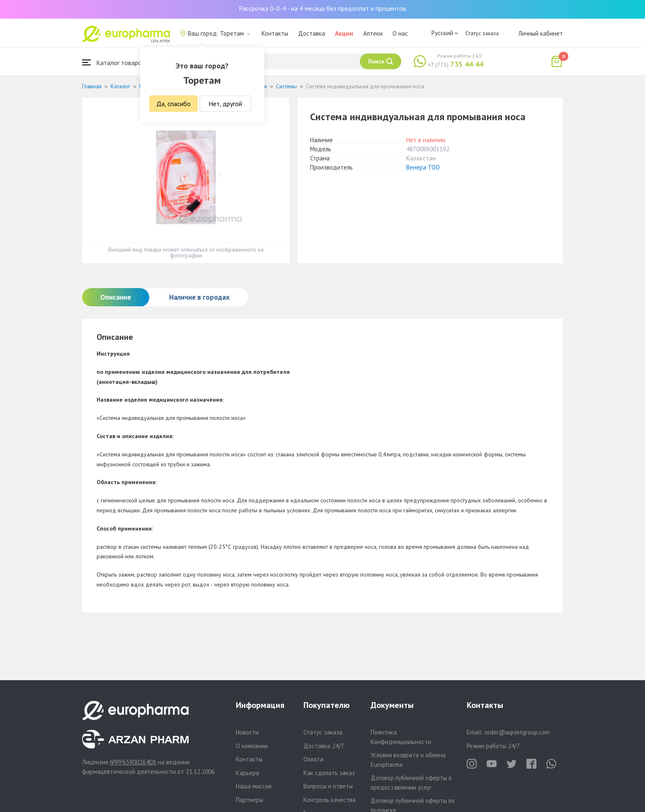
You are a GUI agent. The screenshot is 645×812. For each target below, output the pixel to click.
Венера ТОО (423, 167)
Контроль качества (330, 800)
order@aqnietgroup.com (517, 732)
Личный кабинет (541, 33)
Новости (247, 732)
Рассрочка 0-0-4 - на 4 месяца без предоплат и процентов (322, 8)
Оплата (313, 759)
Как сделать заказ (329, 773)
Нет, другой (225, 104)
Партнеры (250, 800)
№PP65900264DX (133, 762)
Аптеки (373, 33)
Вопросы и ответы (328, 786)
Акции (344, 33)
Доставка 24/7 (324, 746)
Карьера (247, 773)
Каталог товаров (114, 62)
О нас (400, 33)
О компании (252, 746)
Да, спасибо (173, 104)
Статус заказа (482, 33)
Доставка (312, 33)
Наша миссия (254, 786)
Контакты (275, 33)
